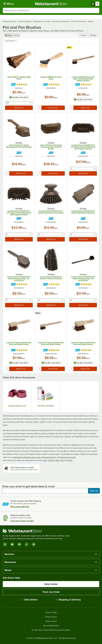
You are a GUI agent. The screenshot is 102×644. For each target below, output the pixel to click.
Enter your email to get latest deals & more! (29, 486)
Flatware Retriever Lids (17, 406)
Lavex (45, 460)
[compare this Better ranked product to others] (39, 313)
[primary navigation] (9, 4)
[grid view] (8, 35)
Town (62, 460)
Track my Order (51, 592)
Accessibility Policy (51, 626)
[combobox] (51, 10)
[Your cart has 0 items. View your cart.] (95, 4)
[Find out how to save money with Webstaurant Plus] (13, 84)
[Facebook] (19, 544)
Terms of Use (51, 621)
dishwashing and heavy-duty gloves (27, 457)
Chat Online (29, 600)
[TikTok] (27, 544)
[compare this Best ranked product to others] (70, 47)
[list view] (16, 35)
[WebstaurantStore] (37, 531)
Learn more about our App (22, 521)
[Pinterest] (34, 544)
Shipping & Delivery (68, 600)
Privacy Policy (51, 617)
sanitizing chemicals (68, 457)
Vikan (70, 460)
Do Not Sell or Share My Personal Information (51, 630)
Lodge (57, 460)
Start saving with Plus (20, 507)
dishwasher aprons (49, 457)
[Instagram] (5, 544)
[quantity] (40, 108)
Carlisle (51, 460)
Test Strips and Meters (46, 406)
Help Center (51, 584)
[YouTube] (12, 544)
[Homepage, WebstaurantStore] (51, 4)
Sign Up (94, 491)
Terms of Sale (51, 613)
